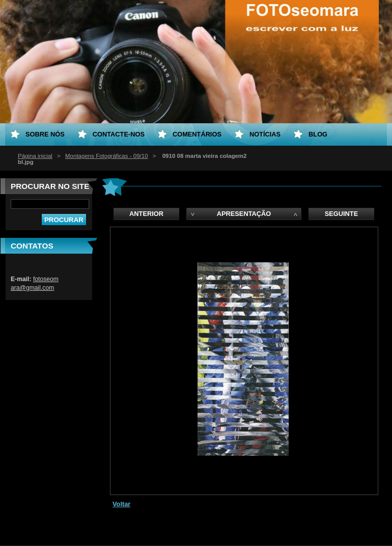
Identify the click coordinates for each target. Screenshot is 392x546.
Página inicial (35, 156)
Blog (318, 134)
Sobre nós (45, 134)
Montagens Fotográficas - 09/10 (107, 156)
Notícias (265, 134)
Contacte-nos (119, 134)
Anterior (146, 214)
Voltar (121, 504)
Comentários (197, 134)
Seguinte (341, 214)
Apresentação (244, 214)
